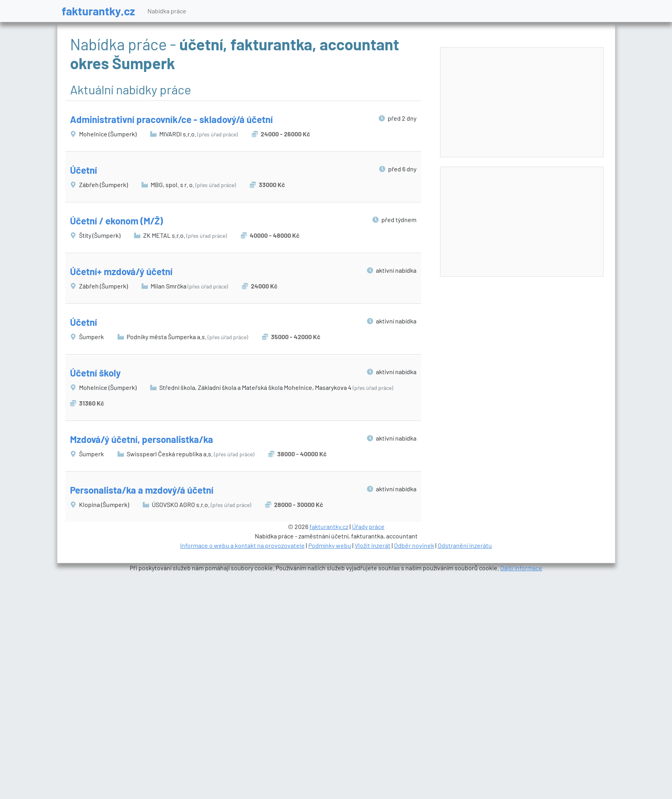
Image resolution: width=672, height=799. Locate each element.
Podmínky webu (330, 545)
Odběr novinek (414, 545)
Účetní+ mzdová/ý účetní (121, 271)
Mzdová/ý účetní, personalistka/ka (142, 439)
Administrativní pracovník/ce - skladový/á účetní (171, 119)
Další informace (521, 568)
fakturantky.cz (98, 11)
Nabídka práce (167, 11)
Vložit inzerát (373, 545)
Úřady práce (368, 526)
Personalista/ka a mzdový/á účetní (142, 490)
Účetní (84, 170)
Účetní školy (95, 373)
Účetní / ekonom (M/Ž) (116, 221)
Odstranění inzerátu (465, 545)
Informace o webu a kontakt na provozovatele (242, 545)
